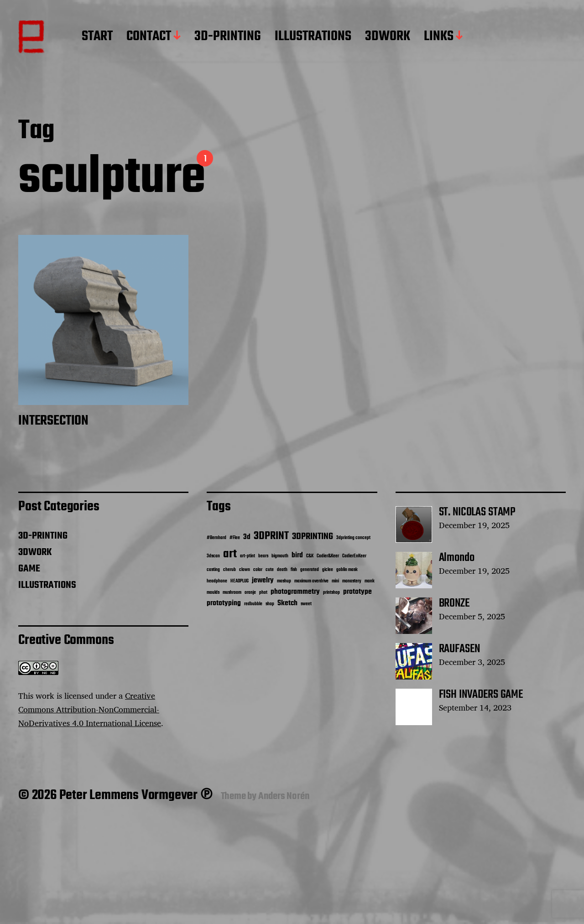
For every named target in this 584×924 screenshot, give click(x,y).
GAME (29, 569)
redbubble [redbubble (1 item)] (253, 604)
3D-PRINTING (228, 37)
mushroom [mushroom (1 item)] (232, 593)
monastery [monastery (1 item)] (352, 581)
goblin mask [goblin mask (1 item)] (347, 570)
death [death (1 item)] (282, 570)
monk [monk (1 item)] (370, 581)
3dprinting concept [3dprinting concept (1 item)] (353, 538)
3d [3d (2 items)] (247, 537)
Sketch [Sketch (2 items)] (287, 603)
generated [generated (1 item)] (310, 570)
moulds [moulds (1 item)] (213, 593)
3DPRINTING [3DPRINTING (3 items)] (313, 537)
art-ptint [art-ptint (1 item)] (248, 556)
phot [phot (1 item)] (263, 593)
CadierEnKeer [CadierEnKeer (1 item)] (354, 556)
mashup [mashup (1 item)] (284, 581)
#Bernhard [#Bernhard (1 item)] (216, 538)
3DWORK (388, 37)
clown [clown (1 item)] (245, 570)
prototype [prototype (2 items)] (357, 592)
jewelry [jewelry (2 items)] (263, 580)
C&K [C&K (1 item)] (310, 556)
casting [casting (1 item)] (213, 570)
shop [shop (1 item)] (270, 604)
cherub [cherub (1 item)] (229, 570)
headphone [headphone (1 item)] (217, 581)
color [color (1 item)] (258, 570)
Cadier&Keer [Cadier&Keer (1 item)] (328, 556)
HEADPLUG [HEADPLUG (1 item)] (240, 581)
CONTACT (149, 37)
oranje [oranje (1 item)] (250, 593)
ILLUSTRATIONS (313, 37)
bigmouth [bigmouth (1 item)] (280, 556)
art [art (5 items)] (230, 554)
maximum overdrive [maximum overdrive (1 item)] (311, 581)
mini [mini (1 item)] (335, 581)
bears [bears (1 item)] (263, 556)
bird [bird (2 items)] (297, 555)
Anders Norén (284, 796)
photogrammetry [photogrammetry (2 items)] (295, 592)
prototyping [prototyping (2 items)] (224, 603)
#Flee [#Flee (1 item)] (235, 538)
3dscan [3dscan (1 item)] (213, 556)
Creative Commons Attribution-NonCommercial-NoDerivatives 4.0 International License (90, 709)
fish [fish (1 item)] (294, 570)
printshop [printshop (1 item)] (331, 593)
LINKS (439, 37)
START (97, 37)
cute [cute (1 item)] (270, 570)
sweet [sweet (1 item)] (306, 604)
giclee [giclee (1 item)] (328, 570)
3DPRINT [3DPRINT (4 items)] (271, 536)
